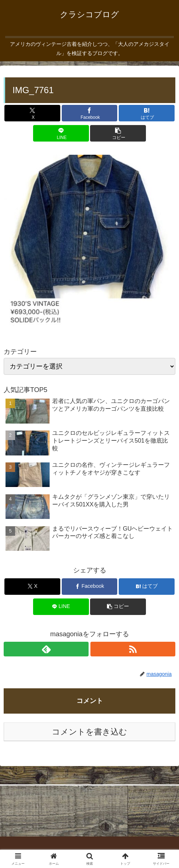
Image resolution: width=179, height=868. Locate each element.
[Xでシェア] (32, 113)
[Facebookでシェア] (90, 113)
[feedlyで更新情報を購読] (46, 649)
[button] (118, 133)
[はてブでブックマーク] (147, 113)
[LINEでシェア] (61, 133)
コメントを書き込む (89, 732)
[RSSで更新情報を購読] (133, 649)
